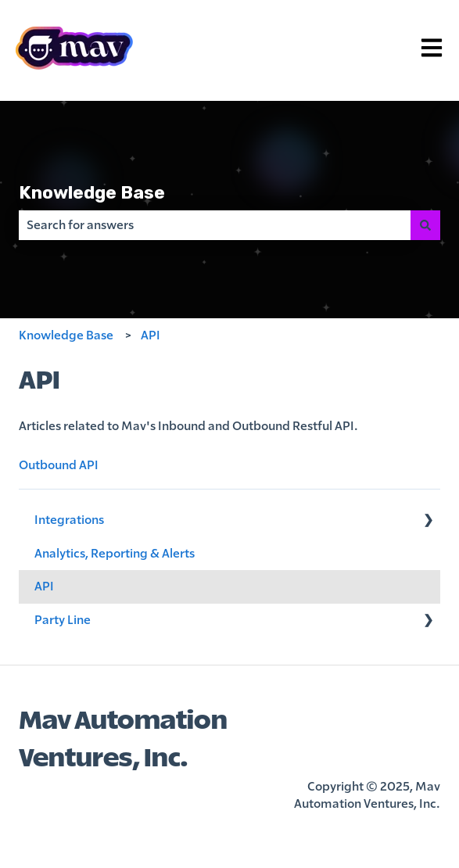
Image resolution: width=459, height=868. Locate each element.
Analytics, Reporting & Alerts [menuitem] (115, 554)
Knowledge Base (92, 192)
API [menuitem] (44, 586)
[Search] (425, 225)
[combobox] (215, 225)
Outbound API (59, 465)
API (151, 335)
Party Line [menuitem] (63, 620)
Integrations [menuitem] (69, 520)
